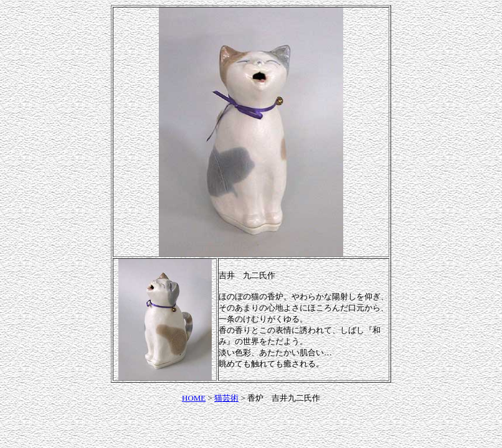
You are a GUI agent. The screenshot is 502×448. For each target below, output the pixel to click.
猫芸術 (226, 398)
